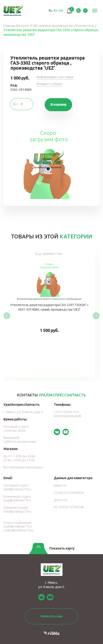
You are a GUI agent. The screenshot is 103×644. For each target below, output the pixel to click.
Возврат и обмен (49, 84)
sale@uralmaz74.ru (17, 489)
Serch (79, 11)
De (61, 11)
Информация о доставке (55, 77)
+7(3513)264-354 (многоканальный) (68, 414)
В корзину (58, 105)
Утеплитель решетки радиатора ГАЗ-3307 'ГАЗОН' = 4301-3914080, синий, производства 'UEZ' (49, 312)
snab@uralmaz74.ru (18, 526)
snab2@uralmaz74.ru (19, 530)
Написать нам (51, 616)
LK (85, 11)
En (56, 11)
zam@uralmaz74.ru (17, 511)
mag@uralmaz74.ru (17, 500)
